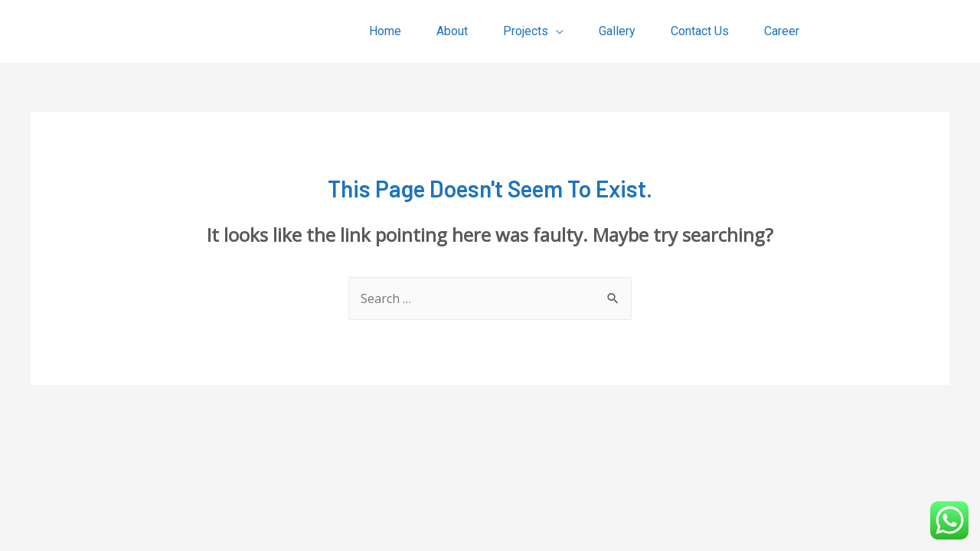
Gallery (617, 31)
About (452, 31)
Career (782, 31)
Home (385, 31)
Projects (526, 31)
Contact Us (700, 31)
